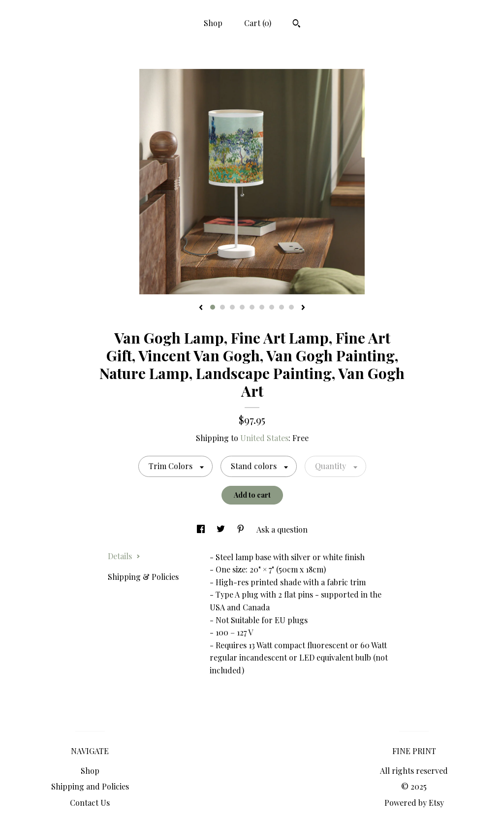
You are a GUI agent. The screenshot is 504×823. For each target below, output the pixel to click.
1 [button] (213, 307)
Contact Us (90, 803)
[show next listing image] (303, 308)
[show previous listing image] (201, 308)
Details (124, 556)
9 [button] (291, 307)
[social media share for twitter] (222, 529)
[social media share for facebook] (202, 529)
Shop (213, 23)
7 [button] (272, 307)
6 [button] (262, 307)
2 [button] (222, 307)
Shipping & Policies (143, 577)
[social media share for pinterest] (242, 529)
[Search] (297, 25)
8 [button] (282, 307)
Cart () (258, 23)
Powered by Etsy (414, 803)
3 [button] (232, 307)
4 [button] (242, 307)
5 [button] (252, 307)
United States (264, 438)
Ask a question (282, 529)
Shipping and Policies (90, 786)
